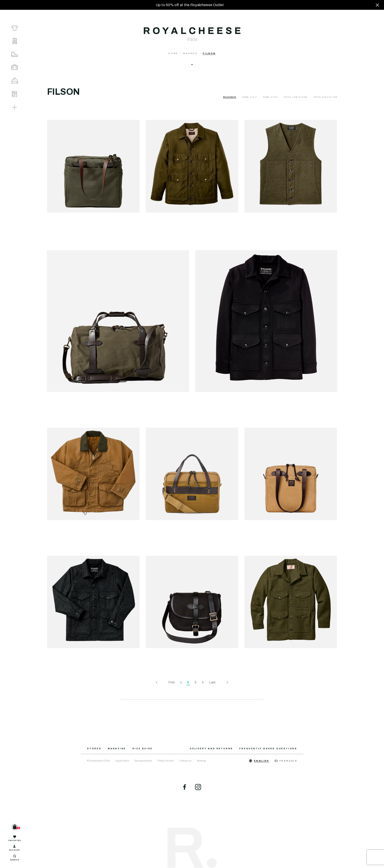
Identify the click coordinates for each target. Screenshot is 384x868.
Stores (94, 749)
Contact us (185, 761)
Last (212, 682)
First (172, 682)
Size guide (142, 749)
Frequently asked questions (268, 749)
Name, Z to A (270, 97)
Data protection (143, 761)
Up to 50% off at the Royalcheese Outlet (190, 5)
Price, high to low (325, 97)
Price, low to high (296, 97)
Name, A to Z (250, 97)
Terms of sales (166, 761)
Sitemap (201, 761)
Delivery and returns (211, 749)
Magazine (117, 749)
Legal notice (122, 761)
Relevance (230, 97)
